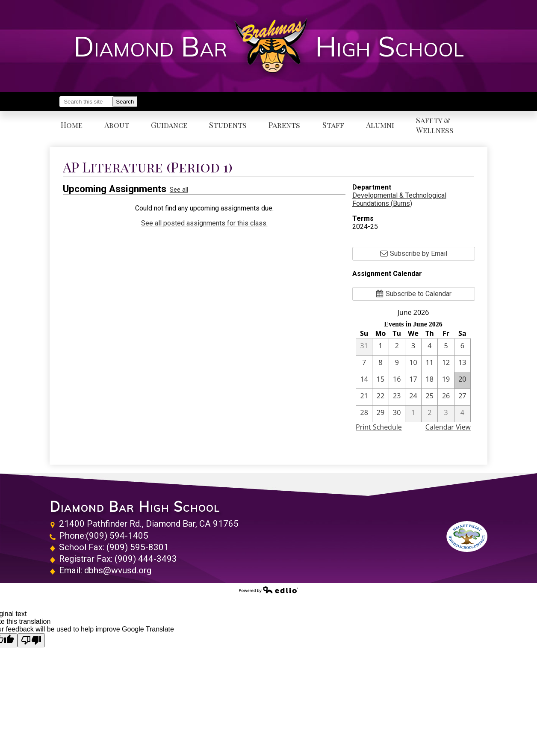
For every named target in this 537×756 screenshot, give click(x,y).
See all (179, 190)
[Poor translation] (31, 640)
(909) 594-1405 (117, 536)
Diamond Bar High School (135, 507)
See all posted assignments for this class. (204, 223)
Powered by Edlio (268, 590)
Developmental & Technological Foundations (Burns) (399, 199)
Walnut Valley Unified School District (467, 537)
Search (125, 102)
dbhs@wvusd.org (118, 570)
